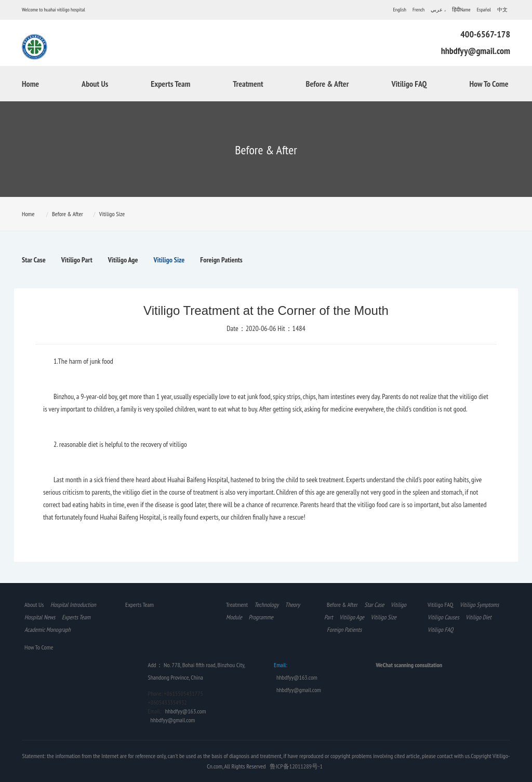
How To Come (489, 84)
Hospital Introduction (73, 605)
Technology (267, 605)
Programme (261, 617)
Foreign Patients (221, 260)
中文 (502, 10)
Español (484, 10)
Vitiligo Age (123, 260)
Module (234, 617)
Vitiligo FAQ (409, 84)
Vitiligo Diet (478, 617)
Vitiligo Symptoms (479, 605)
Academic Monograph (48, 629)
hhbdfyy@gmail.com (476, 51)
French (418, 10)
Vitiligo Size (112, 214)
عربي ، (438, 10)
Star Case (34, 260)
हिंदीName (461, 10)
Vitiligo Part (77, 260)
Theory (293, 605)
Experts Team (170, 84)
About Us (95, 84)
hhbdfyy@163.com (186, 711)
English (400, 10)
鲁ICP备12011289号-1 (296, 766)
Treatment (248, 84)
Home (30, 84)
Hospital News (40, 617)
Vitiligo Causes (443, 617)
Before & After (328, 84)
